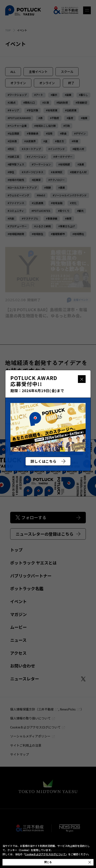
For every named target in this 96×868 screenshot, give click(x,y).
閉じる (82, 379)
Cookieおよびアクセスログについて (45, 854)
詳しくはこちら (48, 461)
